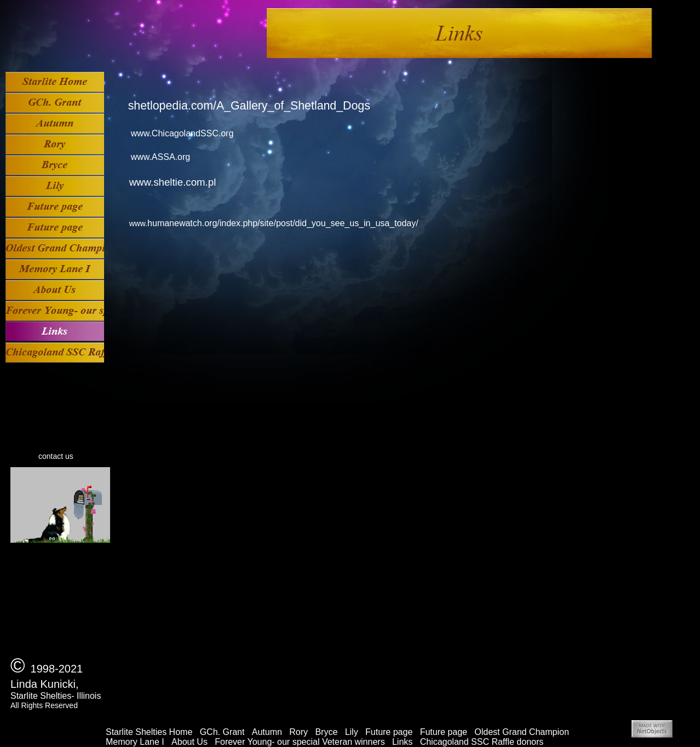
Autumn (267, 732)
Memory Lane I (135, 742)
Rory (299, 732)
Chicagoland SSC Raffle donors (482, 742)
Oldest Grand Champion (522, 732)
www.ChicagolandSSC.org (182, 133)
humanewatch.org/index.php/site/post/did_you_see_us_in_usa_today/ (283, 223)
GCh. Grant (222, 732)
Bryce (326, 732)
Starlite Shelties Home (149, 732)
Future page (389, 732)
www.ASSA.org (160, 157)
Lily (352, 732)
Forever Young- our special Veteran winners (300, 742)
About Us (190, 742)
